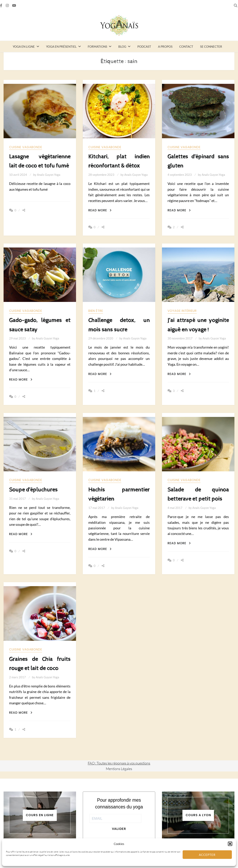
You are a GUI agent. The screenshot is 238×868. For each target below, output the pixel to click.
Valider (119, 829)
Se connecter (211, 46)
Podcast (144, 46)
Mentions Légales (119, 769)
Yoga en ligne (24, 46)
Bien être (96, 311)
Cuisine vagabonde (26, 147)
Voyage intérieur (182, 311)
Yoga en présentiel (61, 46)
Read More (100, 210)
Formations (97, 46)
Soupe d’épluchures (33, 490)
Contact (186, 46)
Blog (122, 46)
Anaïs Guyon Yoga (49, 175)
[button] (230, 844)
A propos (165, 46)
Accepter (207, 855)
